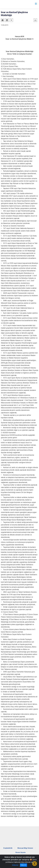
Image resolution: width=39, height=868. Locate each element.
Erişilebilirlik (8, 848)
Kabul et (23, 865)
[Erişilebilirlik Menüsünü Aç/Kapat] (35, 864)
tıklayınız (15, 865)
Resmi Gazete (21, 852)
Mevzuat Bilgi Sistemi (25, 848)
